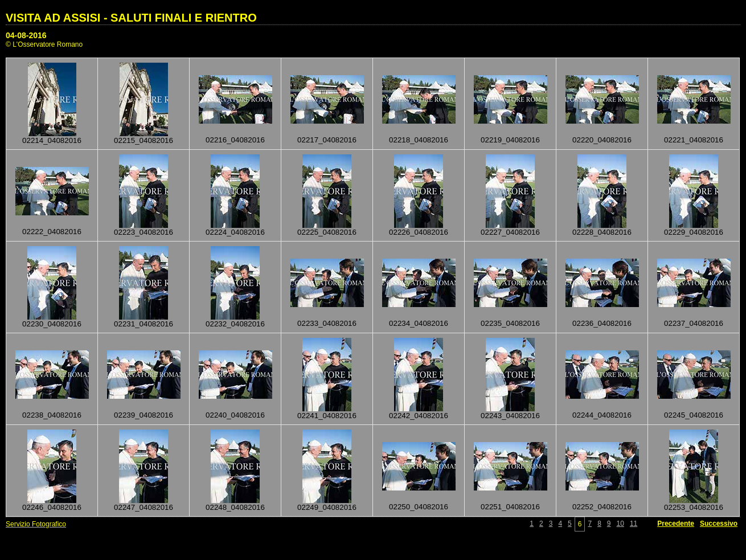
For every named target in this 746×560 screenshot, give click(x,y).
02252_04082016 (602, 507)
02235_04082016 (510, 323)
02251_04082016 (510, 507)
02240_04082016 (235, 415)
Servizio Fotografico (36, 524)
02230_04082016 (52, 324)
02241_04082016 (327, 416)
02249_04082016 (327, 507)
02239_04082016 (144, 415)
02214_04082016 (52, 140)
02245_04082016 (694, 415)
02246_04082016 (52, 507)
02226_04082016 (419, 232)
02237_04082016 (694, 323)
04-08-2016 (26, 35)
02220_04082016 (602, 140)
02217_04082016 (327, 140)
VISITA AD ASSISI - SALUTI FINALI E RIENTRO (131, 18)
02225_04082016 (327, 232)
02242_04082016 (419, 416)
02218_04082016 (419, 140)
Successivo (719, 524)
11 (634, 524)
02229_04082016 (694, 232)
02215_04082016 (144, 140)
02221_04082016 (694, 140)
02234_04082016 (419, 323)
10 (620, 524)
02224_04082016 (235, 232)
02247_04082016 (144, 507)
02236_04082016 (602, 323)
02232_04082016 (235, 324)
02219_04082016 (510, 140)
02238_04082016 (52, 415)
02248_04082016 (235, 507)
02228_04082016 (602, 232)
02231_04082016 (144, 324)
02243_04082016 (510, 416)
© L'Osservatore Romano (44, 44)
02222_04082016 (52, 232)
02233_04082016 (327, 323)
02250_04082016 (419, 507)
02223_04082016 (144, 232)
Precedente (676, 524)
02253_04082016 (694, 507)
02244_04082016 (602, 415)
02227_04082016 (510, 232)
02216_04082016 (235, 140)
